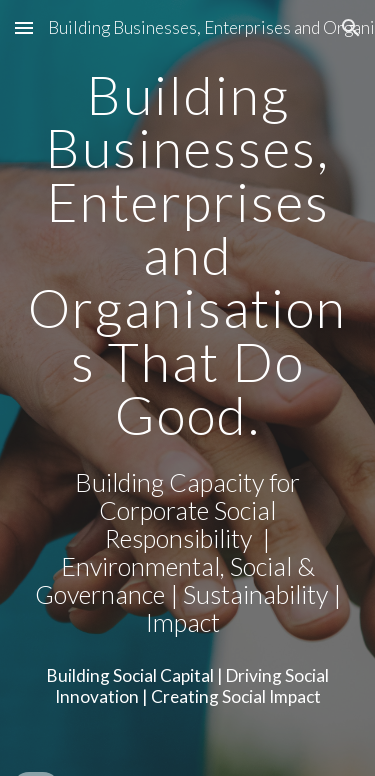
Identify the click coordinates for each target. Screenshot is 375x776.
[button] (24, 27)
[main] (188, 254)
